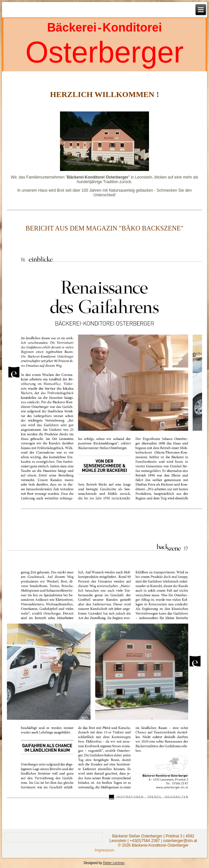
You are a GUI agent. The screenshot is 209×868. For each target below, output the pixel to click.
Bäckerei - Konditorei (104, 27)
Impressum (104, 850)
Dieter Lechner (114, 863)
